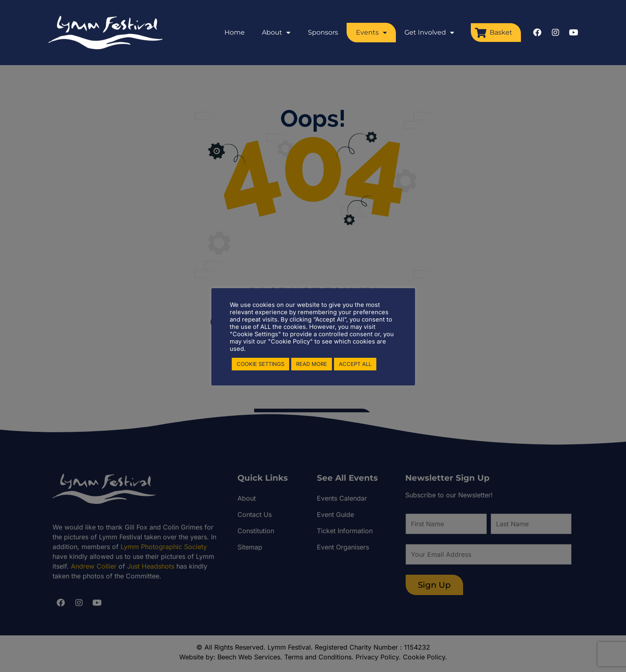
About (276, 33)
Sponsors (323, 32)
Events (371, 33)
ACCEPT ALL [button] (355, 364)
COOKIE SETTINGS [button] (260, 364)
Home (235, 32)
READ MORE (312, 364)
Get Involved (429, 33)
